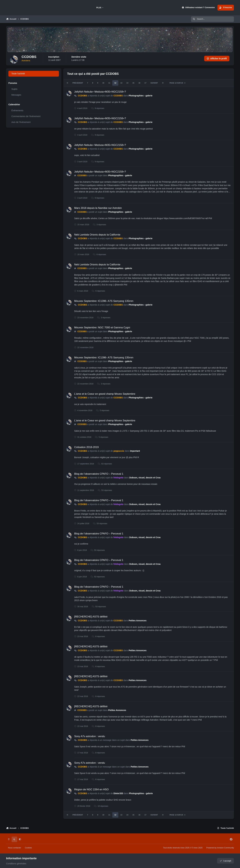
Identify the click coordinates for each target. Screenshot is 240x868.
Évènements (17, 110)
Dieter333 (118, 793)
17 (145, 83)
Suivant (154, 83)
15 (133, 83)
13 (121, 83)
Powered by (220, 848)
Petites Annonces (138, 621)
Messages (16, 95)
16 (139, 83)
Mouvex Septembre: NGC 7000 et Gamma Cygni (102, 328)
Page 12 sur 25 (178, 83)
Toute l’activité (18, 74)
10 (103, 83)
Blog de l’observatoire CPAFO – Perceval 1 (99, 474)
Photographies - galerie (141, 96)
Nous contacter (15, 848)
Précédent (78, 83)
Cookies (28, 848)
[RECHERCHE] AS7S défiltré (91, 617)
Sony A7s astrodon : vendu (90, 736)
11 (109, 83)
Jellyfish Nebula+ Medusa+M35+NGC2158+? (100, 92)
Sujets (14, 89)
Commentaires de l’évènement (26, 116)
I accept (226, 861)
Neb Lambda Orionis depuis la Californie (97, 235)
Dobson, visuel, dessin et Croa (145, 478)
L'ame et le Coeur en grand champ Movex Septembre (105, 394)
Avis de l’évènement (21, 122)
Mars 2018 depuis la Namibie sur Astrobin (98, 208)
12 (115, 83)
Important (135, 451)
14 (127, 83)
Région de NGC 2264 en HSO (91, 789)
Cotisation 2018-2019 (86, 447)
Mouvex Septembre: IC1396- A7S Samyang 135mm (104, 301)
